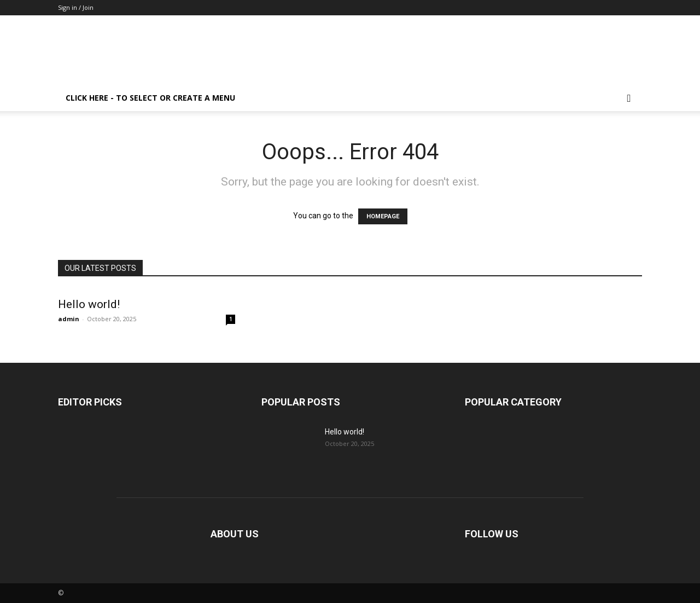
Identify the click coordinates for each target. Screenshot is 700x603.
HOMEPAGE (383, 216)
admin (69, 319)
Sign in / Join (76, 7)
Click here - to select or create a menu (150, 98)
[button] (629, 99)
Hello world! (89, 304)
